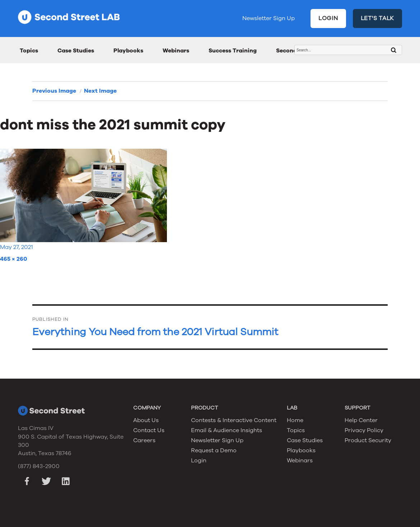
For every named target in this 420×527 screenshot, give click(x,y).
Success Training (233, 51)
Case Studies (76, 51)
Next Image (100, 91)
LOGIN (328, 18)
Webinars (176, 51)
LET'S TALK (378, 18)
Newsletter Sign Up (269, 18)
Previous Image (54, 91)
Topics (29, 51)
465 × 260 (14, 259)
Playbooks (128, 51)
